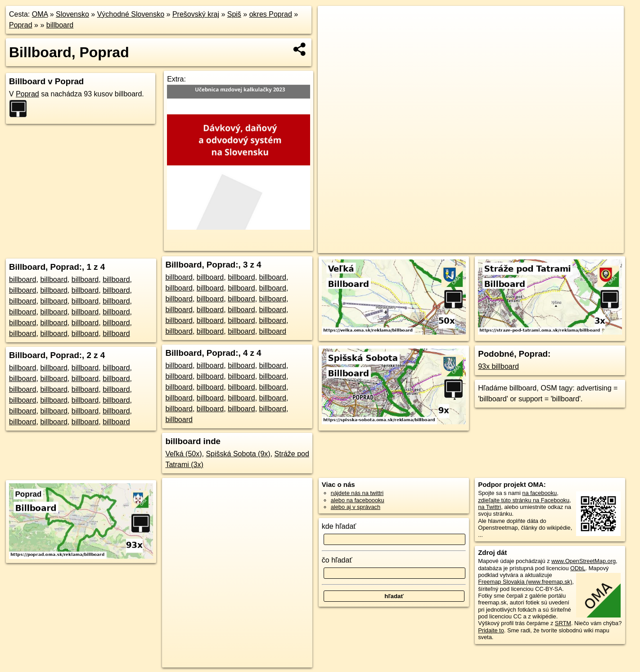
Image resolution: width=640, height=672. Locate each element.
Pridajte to (491, 630)
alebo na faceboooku (358, 500)
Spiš (234, 14)
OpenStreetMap (452, 246)
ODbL (578, 568)
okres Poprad (271, 14)
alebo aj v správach (356, 507)
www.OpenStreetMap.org (584, 561)
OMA (40, 14)
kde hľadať (339, 526)
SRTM (563, 623)
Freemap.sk (499, 246)
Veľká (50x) (183, 454)
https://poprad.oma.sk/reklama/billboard (575, 246)
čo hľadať (337, 560)
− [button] (333, 35)
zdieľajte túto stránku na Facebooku (524, 500)
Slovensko (72, 14)
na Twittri (489, 507)
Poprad (21, 25)
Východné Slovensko (131, 14)
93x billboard (498, 366)
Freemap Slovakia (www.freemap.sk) (525, 582)
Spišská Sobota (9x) (238, 454)
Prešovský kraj (196, 14)
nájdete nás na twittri (357, 493)
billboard (60, 25)
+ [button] (333, 21)
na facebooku (539, 493)
